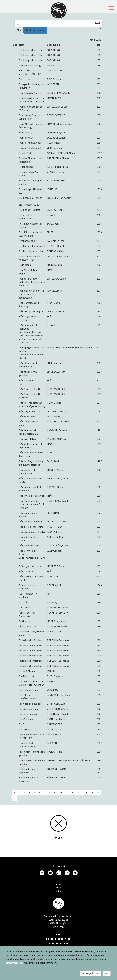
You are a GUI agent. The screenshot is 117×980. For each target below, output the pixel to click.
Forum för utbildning (30, 65)
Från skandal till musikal (32, 522)
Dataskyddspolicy (58, 881)
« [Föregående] (15, 792)
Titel (21, 45)
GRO (58, 935)
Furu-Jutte (24, 608)
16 (98, 792)
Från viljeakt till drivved (31, 566)
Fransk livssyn (26, 132)
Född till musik (26, 676)
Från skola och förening (31, 527)
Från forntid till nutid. (30, 389)
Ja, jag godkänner (91, 973)
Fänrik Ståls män (27, 671)
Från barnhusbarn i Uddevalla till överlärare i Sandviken (32, 282)
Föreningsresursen (58, 939)
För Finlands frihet (28, 690)
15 (92, 792)
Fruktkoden (25, 265)
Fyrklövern (24, 621)
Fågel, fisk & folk (27, 626)
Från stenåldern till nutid (32, 532)
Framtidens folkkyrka (30, 93)
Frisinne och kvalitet (29, 210)
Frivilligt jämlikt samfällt (32, 246)
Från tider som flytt (29, 546)
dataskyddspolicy (14, 963)
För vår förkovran (28, 714)
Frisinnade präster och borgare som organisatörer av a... (30, 201)
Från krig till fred (28, 439)
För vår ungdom (27, 719)
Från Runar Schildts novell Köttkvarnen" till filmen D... (31, 504)
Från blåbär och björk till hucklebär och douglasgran (32, 294)
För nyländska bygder (30, 704)
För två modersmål (29, 709)
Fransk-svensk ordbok (30, 143)
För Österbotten (27, 724)
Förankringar (26, 729)
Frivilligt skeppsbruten (31, 251)
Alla (19, 30)
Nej (107, 973)
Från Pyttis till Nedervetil (32, 496)
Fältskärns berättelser (30, 640)
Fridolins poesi (26, 167)
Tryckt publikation (35, 30)
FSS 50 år (23, 602)
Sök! (97, 24)
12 (73, 792)
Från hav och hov (27, 417)
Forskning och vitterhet (31, 50)
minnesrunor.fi (59, 943)
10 (60, 792)
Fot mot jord (25, 79)
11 (67, 792)
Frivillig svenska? (28, 241)
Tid (98, 45)
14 (85, 792)
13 (79, 792)
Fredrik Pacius (26, 153)
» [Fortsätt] (15, 798)
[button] (112, 6)
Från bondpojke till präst (32, 311)
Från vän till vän (27, 571)
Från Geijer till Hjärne (30, 411)
